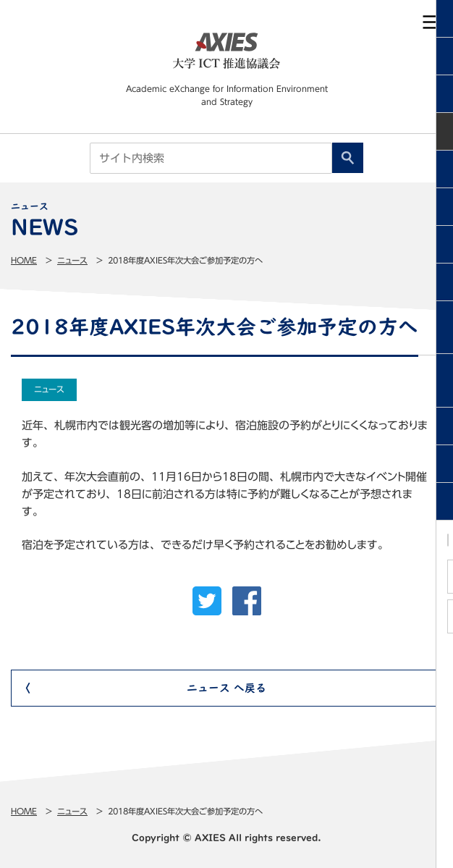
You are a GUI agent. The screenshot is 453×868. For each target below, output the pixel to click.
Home (24, 260)
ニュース (72, 260)
